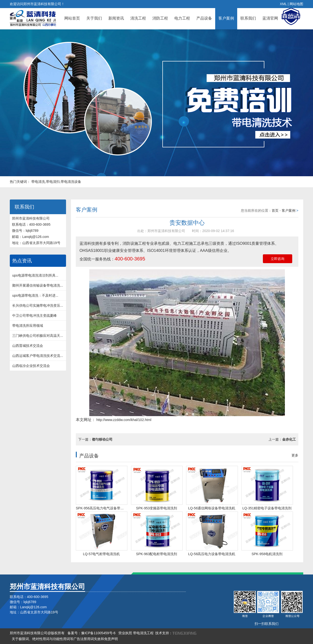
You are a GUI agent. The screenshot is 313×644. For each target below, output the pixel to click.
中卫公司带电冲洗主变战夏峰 (34, 316)
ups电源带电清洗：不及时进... (35, 295)
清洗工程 (138, 18)
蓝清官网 (270, 18)
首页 (275, 211)
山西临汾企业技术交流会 (31, 366)
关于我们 (94, 18)
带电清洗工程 (143, 633)
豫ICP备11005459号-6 (98, 633)
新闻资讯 (116, 18)
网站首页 (72, 18)
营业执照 (125, 633)
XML (283, 4)
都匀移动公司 (102, 439)
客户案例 (226, 18)
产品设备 (204, 18)
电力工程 (182, 18)
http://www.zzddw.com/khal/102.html (123, 420)
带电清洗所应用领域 (28, 326)
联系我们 (248, 18)
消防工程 (160, 18)
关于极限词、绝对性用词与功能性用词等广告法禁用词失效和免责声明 (65, 639)
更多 (295, 455)
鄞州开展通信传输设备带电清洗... (38, 285)
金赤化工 (289, 439)
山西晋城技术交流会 (28, 346)
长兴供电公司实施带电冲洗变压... (38, 305)
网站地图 (296, 4)
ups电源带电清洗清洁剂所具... (35, 275)
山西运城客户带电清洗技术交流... (38, 356)
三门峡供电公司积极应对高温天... (38, 336)
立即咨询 (278, 259)
